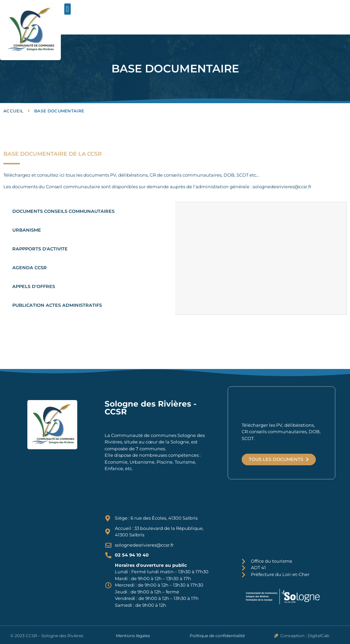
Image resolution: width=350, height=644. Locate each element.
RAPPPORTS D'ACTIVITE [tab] (40, 249)
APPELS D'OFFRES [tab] (34, 286)
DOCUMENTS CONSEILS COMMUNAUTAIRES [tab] (63, 211)
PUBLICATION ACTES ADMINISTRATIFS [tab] (57, 305)
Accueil (13, 111)
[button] (68, 9)
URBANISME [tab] (27, 230)
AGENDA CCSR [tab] (30, 268)
